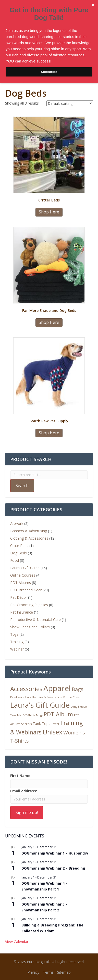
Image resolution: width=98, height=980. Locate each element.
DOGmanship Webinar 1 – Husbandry (55, 853)
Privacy (33, 972)
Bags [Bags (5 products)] (78, 689)
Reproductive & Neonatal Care (35, 620)
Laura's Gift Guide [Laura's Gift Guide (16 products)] (40, 705)
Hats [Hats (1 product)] (28, 697)
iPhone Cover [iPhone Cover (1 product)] (72, 697)
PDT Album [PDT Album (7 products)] (58, 714)
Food (15, 560)
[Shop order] (70, 103)
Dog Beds (19, 553)
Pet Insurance (22, 612)
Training (17, 642)
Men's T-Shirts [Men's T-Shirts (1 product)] (26, 715)
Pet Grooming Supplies (29, 605)
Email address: (24, 791)
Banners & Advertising (29, 531)
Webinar (17, 649)
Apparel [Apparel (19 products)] (57, 688)
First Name (20, 776)
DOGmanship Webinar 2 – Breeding (53, 868)
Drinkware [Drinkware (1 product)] (17, 697)
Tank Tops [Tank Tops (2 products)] (41, 724)
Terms (48, 972)
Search (22, 486)
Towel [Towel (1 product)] (55, 724)
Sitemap (64, 972)
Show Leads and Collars (30, 627)
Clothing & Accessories (29, 538)
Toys (14, 634)
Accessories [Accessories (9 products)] (26, 689)
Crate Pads (19, 546)
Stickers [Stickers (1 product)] (26, 724)
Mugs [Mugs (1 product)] (39, 715)
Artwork (17, 523)
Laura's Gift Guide (25, 568)
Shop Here (49, 212)
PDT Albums (21, 583)
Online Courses (23, 575)
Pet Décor (19, 597)
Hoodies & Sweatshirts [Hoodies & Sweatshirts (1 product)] (47, 697)
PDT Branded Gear (26, 590)
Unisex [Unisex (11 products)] (52, 732)
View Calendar (17, 942)
